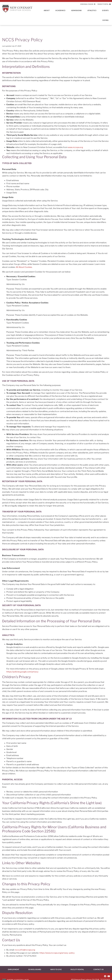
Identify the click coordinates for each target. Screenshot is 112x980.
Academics (61, 10)
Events (106, 10)
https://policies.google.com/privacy (22, 672)
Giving (106, 20)
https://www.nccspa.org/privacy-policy (57, 953)
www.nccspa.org (75, 147)
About (47, 10)
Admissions (77, 10)
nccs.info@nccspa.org (25, 950)
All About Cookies (24, 267)
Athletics (92, 10)
